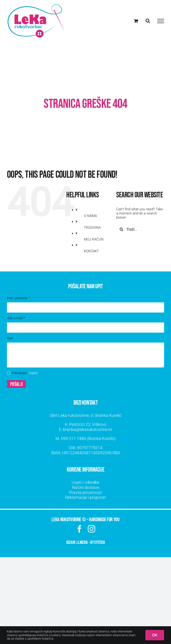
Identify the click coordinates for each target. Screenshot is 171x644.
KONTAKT (91, 251)
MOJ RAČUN (94, 239)
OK (155, 635)
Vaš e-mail (16, 318)
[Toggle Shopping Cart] (136, 21)
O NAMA (90, 216)
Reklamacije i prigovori (85, 497)
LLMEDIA (82, 543)
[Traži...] (140, 229)
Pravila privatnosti (85, 492)
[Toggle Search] (148, 21)
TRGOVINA (92, 228)
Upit (10, 338)
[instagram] (92, 529)
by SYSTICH (98, 543)
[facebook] (79, 529)
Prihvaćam (25, 373)
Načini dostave (86, 487)
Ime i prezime (18, 298)
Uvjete (33, 373)
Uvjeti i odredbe (85, 482)
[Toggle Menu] (161, 21)
